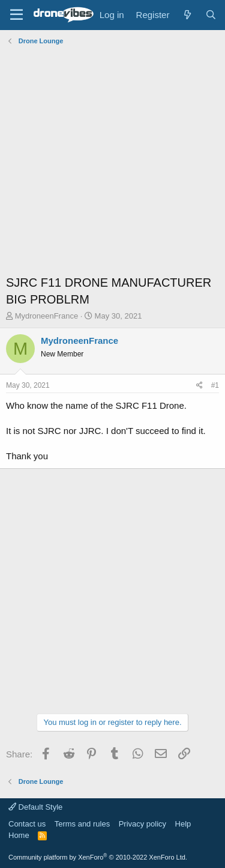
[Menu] (16, 15)
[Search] (211, 15)
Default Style (35, 807)
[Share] (199, 386)
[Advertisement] (112, 161)
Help (183, 824)
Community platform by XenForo (98, 857)
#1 (215, 385)
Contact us (27, 824)
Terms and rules (82, 824)
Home (19, 835)
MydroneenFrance (47, 316)
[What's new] (187, 15)
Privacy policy (142, 824)
